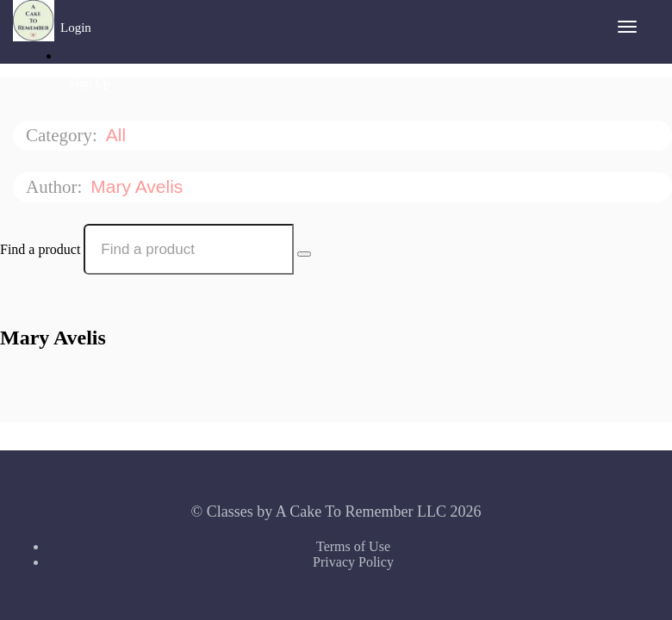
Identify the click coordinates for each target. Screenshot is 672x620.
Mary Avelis (139, 186)
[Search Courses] (304, 254)
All (118, 135)
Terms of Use (353, 546)
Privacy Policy (353, 562)
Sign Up (90, 83)
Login (76, 28)
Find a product (40, 249)
